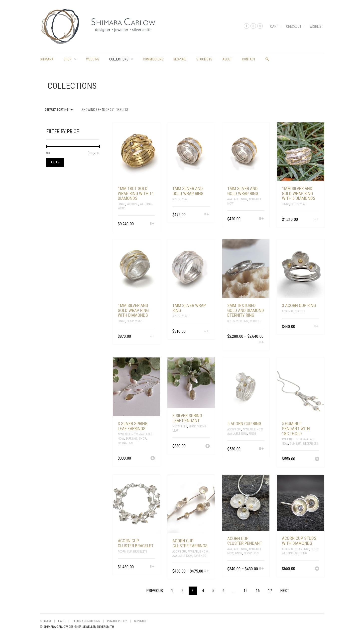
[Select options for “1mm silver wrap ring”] (207, 331)
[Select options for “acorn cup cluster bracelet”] (152, 567)
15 (245, 591)
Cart (274, 26)
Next (285, 591)
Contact (249, 59)
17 (270, 591)
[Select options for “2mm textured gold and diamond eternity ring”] (261, 343)
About (227, 59)
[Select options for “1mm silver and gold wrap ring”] (207, 215)
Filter (55, 162)
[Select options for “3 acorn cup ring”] (316, 327)
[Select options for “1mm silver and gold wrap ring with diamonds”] (152, 336)
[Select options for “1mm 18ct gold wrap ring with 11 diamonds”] (152, 224)
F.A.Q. (62, 621)
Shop (68, 59)
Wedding (93, 59)
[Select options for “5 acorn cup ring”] (261, 449)
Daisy (239, 553)
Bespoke (180, 59)
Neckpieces (180, 426)
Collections (119, 59)
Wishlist (316, 26)
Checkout (294, 26)
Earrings (131, 439)
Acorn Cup (289, 311)
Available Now (237, 199)
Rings (121, 204)
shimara (47, 59)
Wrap (121, 208)
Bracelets (140, 552)
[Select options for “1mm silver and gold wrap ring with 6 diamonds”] (316, 219)
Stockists (204, 59)
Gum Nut (296, 444)
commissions (153, 59)
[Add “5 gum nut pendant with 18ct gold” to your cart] (317, 459)
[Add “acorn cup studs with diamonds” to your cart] (317, 569)
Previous (155, 591)
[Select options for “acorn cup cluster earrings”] (207, 571)
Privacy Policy (117, 621)
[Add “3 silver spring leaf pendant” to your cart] (208, 446)
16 (258, 591)
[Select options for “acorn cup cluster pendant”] (261, 569)
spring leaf (126, 443)
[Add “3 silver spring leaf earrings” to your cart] (153, 459)
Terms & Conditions (86, 621)
